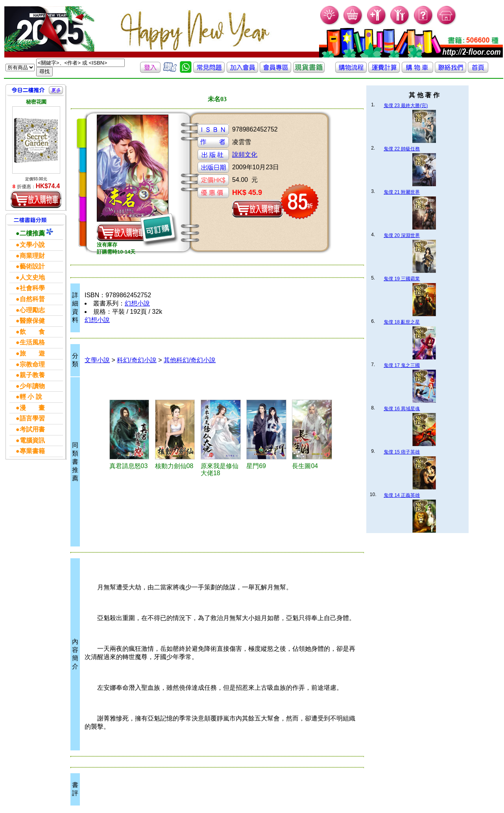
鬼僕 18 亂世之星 (402, 322)
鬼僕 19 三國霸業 (402, 279)
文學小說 (97, 360)
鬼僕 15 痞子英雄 (402, 452)
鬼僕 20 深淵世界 (402, 235)
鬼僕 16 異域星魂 (402, 409)
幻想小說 (137, 303)
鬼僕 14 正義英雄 (402, 495)
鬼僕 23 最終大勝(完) (406, 106)
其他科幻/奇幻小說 (190, 360)
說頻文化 (245, 155)
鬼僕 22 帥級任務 (402, 149)
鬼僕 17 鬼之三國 (402, 365)
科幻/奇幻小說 (137, 360)
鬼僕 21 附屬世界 (402, 192)
